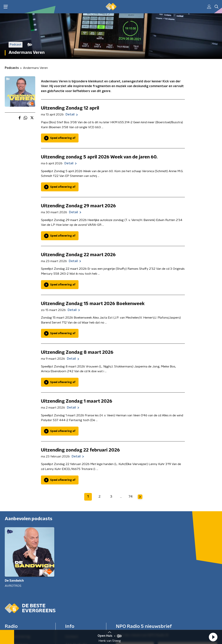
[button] (213, 637)
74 (131, 497)
